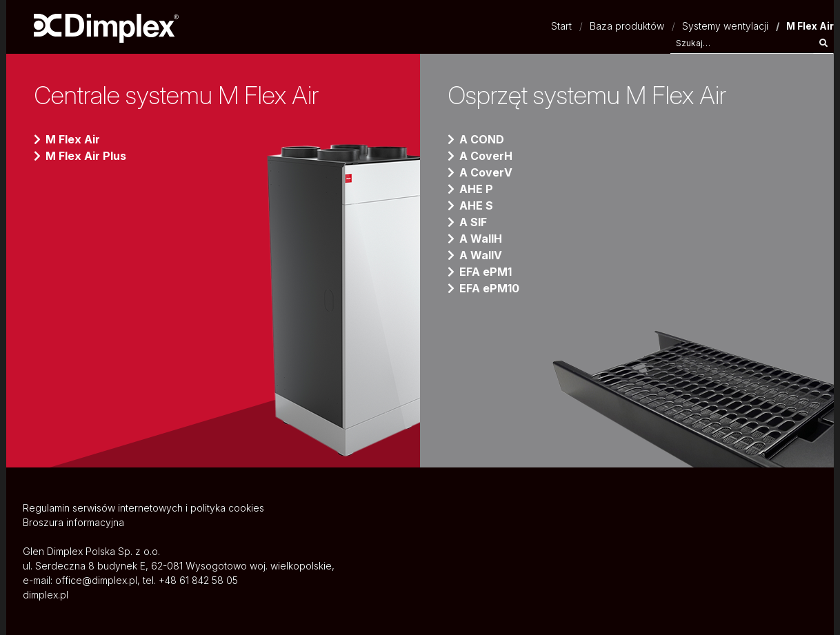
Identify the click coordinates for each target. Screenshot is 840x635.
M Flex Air (73, 139)
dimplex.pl (46, 595)
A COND (482, 139)
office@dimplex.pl (96, 580)
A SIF (473, 222)
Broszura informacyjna (73, 522)
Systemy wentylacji (725, 26)
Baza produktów (627, 26)
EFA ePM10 (489, 288)
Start (561, 26)
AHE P (476, 189)
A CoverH (486, 156)
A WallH (481, 239)
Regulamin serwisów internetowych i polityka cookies (143, 508)
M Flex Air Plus (86, 156)
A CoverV (486, 172)
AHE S (476, 205)
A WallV (481, 255)
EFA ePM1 (486, 272)
